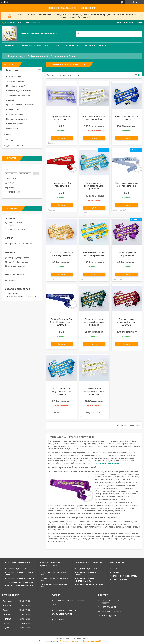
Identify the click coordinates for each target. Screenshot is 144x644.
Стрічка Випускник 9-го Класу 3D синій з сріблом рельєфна (62, 322)
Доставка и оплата (95, 45)
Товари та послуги (17, 56)
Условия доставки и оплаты (125, 576)
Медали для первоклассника (90, 584)
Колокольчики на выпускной (20, 585)
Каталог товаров (14, 70)
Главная (10, 45)
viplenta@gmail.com (17, 266)
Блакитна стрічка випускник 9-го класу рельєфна (62, 392)
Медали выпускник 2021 (88, 569)
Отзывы (10, 140)
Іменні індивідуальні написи (19, 91)
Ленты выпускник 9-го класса (20, 578)
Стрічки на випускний (38, 56)
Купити (62, 138)
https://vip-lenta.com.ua (18, 262)
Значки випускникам (15, 81)
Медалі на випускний (16, 86)
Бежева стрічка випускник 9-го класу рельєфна (94, 392)
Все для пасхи (13, 110)
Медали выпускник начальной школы (84, 580)
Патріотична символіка (16, 119)
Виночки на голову (14, 124)
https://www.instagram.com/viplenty (21, 296)
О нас (57, 45)
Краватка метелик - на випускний (21, 105)
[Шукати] (139, 34)
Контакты (72, 45)
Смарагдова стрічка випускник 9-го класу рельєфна (94, 322)
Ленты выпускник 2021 (17, 569)
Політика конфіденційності (94, 641)
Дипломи (10, 100)
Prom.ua (86, 639)
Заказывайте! (88, 8)
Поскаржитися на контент (70, 641)
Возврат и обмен (119, 579)
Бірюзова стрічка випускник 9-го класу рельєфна (94, 186)
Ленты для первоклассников (20, 582)
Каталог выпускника (33, 45)
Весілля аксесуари (15, 114)
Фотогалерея (12, 129)
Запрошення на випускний (18, 95)
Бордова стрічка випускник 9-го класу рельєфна (127, 322)
